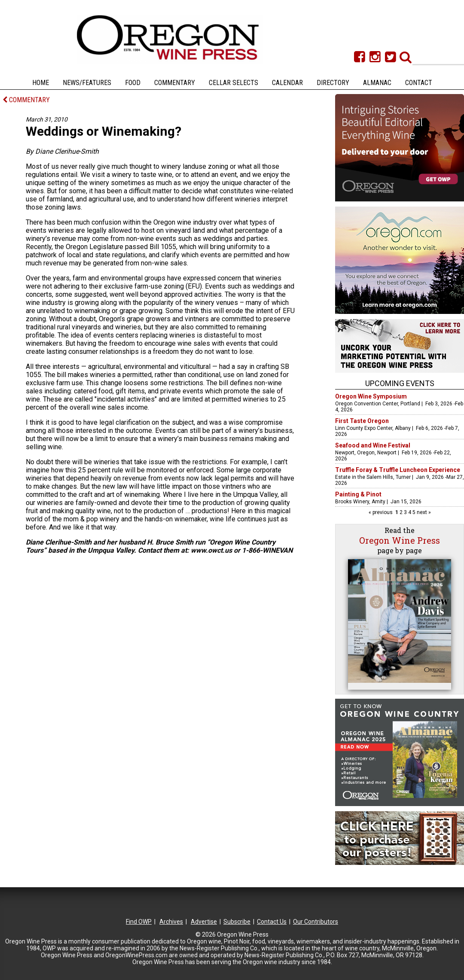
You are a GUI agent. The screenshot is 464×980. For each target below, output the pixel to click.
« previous (381, 512)
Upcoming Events (400, 383)
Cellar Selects (234, 83)
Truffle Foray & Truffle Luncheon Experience (398, 470)
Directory (333, 83)
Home (41, 83)
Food (133, 83)
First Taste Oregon (362, 421)
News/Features (87, 83)
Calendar (287, 83)
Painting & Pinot (358, 494)
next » (423, 512)
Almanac (377, 83)
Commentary (175, 83)
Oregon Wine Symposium (371, 396)
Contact (419, 83)
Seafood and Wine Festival (373, 445)
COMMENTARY (26, 100)
